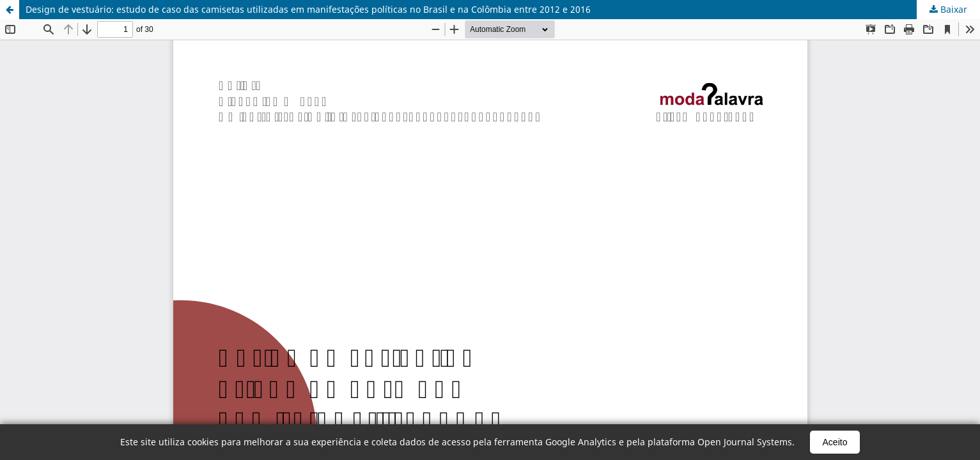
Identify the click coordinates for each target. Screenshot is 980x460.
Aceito (835, 442)
